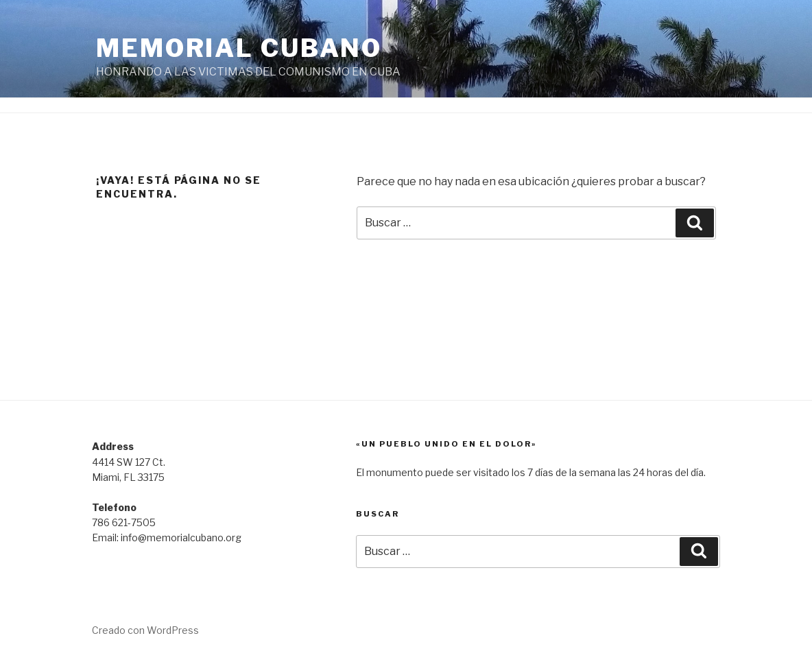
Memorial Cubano (239, 48)
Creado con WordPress (145, 630)
